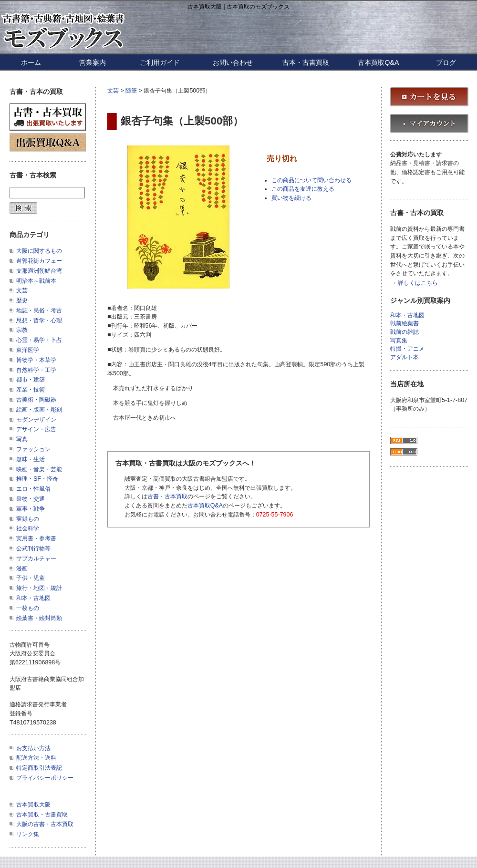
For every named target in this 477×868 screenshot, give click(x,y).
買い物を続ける (291, 198)
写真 (22, 439)
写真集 (399, 341)
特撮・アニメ (407, 349)
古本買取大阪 (33, 805)
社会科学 (28, 528)
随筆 (131, 91)
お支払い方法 (33, 748)
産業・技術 (31, 390)
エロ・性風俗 (33, 489)
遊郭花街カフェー (39, 261)
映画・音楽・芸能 (39, 469)
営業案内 (93, 62)
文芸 (113, 91)
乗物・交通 (31, 499)
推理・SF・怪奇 (37, 479)
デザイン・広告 (36, 429)
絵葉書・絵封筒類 (39, 618)
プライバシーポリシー (45, 778)
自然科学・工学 (36, 370)
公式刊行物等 (33, 548)
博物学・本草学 (36, 360)
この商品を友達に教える (303, 189)
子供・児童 (31, 578)
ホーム (31, 62)
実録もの (28, 519)
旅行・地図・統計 (39, 588)
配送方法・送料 (36, 758)
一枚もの (28, 608)
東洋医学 (28, 350)
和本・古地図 (33, 598)
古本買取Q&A (378, 62)
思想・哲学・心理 (39, 320)
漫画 (22, 568)
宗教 (22, 330)
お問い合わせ (233, 62)
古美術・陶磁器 (36, 400)
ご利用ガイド (160, 62)
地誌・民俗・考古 (39, 310)
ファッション (33, 449)
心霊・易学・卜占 (39, 340)
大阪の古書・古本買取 (45, 824)
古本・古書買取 (306, 62)
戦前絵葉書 (404, 324)
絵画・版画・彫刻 (39, 410)
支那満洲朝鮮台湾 (39, 271)
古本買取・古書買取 (42, 815)
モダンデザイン (36, 420)
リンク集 (28, 834)
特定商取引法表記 (39, 768)
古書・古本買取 (167, 496)
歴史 (22, 300)
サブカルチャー (36, 558)
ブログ (446, 62)
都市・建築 (31, 380)
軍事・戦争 (31, 509)
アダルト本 (404, 357)
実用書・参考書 (36, 538)
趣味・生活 (31, 459)
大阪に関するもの (39, 251)
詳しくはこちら (418, 283)
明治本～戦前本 (36, 281)
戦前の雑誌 (404, 332)
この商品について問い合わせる (311, 180)
